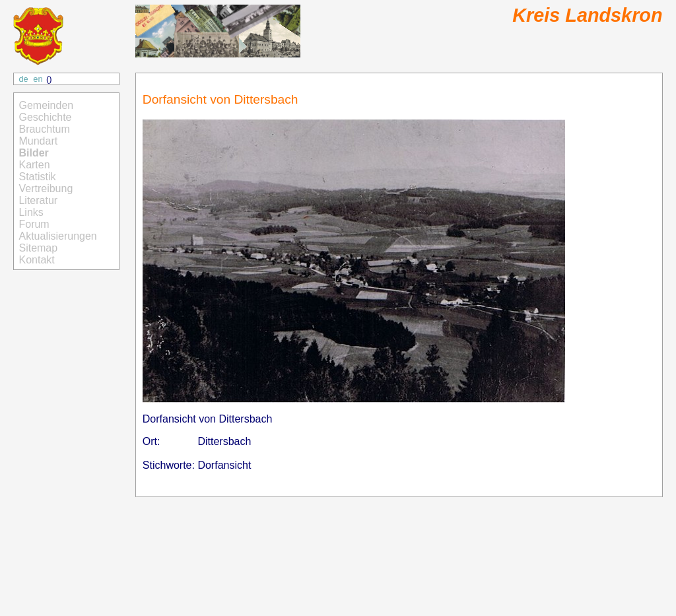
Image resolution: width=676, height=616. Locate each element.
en (38, 79)
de (23, 79)
